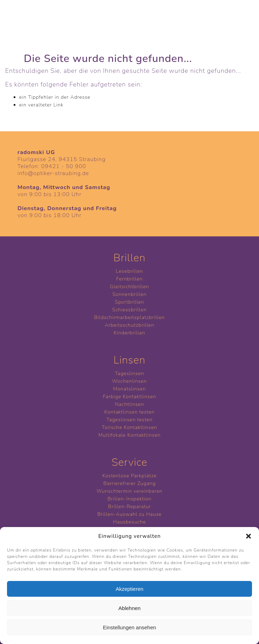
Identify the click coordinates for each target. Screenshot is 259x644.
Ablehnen (129, 608)
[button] (248, 536)
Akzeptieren (129, 589)
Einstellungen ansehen (129, 627)
